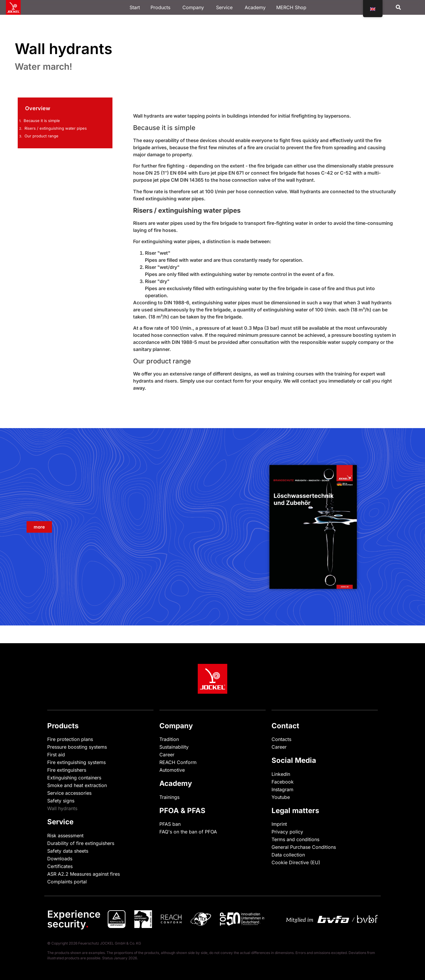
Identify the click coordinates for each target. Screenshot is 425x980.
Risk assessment (65, 836)
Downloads (60, 859)
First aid (56, 755)
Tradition (169, 739)
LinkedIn (281, 774)
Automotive (172, 770)
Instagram (282, 789)
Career (167, 755)
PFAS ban (170, 824)
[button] (398, 8)
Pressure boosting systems (77, 747)
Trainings (169, 797)
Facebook (283, 782)
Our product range (41, 136)
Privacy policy (287, 832)
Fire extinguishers (67, 770)
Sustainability (174, 747)
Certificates (60, 866)
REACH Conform (178, 762)
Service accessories (69, 793)
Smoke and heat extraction (77, 785)
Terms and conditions (295, 839)
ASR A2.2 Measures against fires (84, 874)
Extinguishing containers (74, 778)
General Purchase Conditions (304, 847)
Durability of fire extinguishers (81, 843)
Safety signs (61, 801)
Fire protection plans (70, 739)
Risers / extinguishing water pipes (56, 128)
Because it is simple (42, 121)
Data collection (288, 855)
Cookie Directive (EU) (296, 862)
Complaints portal (67, 882)
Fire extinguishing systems (76, 762)
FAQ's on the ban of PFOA (188, 832)
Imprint (279, 824)
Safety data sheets (68, 851)
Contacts (281, 739)
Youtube (281, 797)
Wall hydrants (62, 808)
